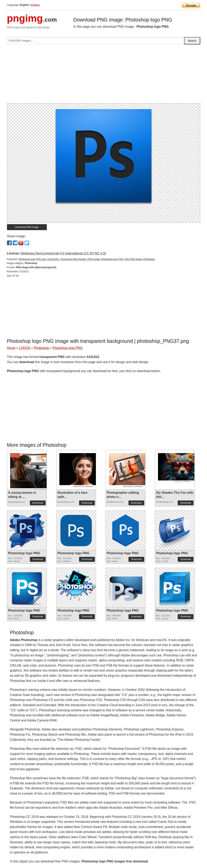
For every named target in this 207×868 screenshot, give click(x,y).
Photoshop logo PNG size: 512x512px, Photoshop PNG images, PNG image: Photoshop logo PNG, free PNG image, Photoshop (87, 259)
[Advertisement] (104, 75)
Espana (35, 5)
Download (38, 503)
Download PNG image (27, 227)
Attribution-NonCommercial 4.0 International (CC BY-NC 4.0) (63, 253)
